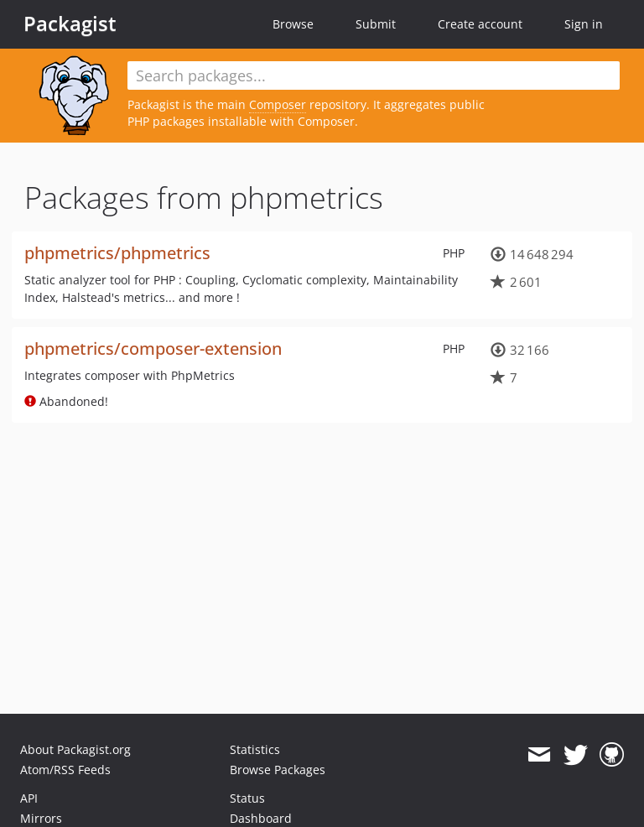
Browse (293, 24)
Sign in (584, 24)
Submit (376, 24)
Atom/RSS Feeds (65, 770)
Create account (480, 24)
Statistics (255, 749)
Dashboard (261, 818)
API (29, 798)
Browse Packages (278, 770)
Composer (278, 104)
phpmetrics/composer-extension (153, 348)
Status (247, 798)
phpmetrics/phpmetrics (117, 253)
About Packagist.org (75, 749)
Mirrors (41, 818)
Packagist (70, 23)
